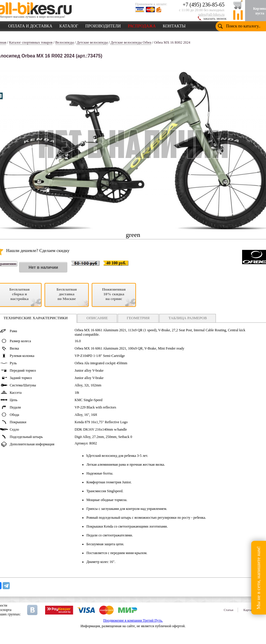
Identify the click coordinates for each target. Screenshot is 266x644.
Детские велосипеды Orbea (131, 42)
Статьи (229, 610)
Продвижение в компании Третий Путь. (133, 620)
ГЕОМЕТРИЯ (138, 318)
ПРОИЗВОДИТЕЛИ (103, 25)
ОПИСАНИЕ (97, 318)
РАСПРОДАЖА (142, 25)
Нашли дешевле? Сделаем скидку (38, 251)
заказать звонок (215, 19)
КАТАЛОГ (69, 25)
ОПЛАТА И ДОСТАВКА (30, 25)
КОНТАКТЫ (174, 25)
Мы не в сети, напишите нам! (258, 578)
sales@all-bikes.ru (212, 14)
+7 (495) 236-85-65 (203, 5)
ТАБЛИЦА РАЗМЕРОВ (188, 318)
